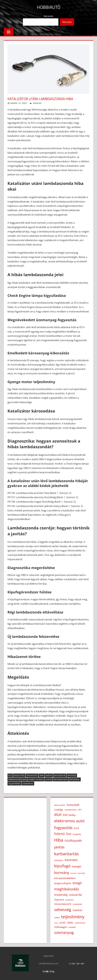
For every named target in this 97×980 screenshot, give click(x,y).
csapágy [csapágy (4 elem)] (59, 810)
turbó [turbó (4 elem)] (62, 923)
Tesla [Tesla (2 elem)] (56, 923)
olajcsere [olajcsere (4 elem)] (59, 900)
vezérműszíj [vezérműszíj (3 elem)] (80, 923)
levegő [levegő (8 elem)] (77, 883)
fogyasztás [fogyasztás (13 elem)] (63, 828)
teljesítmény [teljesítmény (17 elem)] (73, 917)
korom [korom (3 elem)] (74, 873)
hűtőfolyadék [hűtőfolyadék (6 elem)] (73, 841)
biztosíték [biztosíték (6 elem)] (73, 805)
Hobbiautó (48, 7)
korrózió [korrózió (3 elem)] (81, 873)
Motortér (37, 103)
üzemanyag (28, 784)
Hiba (42, 775)
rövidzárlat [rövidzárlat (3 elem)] (77, 904)
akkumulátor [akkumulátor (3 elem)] (60, 805)
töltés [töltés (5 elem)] (70, 922)
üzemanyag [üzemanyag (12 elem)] (64, 932)
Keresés (48, 16)
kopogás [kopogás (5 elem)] (77, 866)
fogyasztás (32, 775)
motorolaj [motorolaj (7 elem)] (61, 895)
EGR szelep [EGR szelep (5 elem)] (69, 815)
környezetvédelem (17, 779)
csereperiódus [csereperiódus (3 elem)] (71, 810)
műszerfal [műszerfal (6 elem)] (75, 895)
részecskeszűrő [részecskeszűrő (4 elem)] (63, 904)
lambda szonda (36, 779)
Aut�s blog (48, 971)
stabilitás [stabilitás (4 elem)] (77, 910)
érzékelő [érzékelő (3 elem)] (72, 927)
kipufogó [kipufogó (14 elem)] (62, 866)
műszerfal (75, 779)
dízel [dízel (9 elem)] (58, 815)
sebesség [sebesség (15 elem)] (63, 909)
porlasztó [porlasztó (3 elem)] (70, 900)
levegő (48, 779)
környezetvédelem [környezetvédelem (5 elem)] (65, 878)
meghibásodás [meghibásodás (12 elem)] (67, 889)
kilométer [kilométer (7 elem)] (71, 860)
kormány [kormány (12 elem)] (62, 872)
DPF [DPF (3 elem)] (80, 810)
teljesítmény (14, 784)
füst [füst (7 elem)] (69, 834)
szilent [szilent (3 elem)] (57, 917)
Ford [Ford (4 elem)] (76, 828)
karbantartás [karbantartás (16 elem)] (66, 854)
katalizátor (60, 775)
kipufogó (72, 775)
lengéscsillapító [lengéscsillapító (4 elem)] (63, 883)
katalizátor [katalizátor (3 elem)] (59, 860)
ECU (10, 775)
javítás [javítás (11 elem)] (59, 847)
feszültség (19, 775)
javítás (49, 775)
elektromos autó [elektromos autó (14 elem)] (69, 821)
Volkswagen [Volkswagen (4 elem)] (61, 927)
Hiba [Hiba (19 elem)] (59, 840)
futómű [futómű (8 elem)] (59, 834)
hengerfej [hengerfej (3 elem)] (77, 834)
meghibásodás (61, 779)
